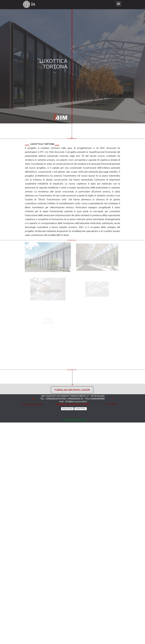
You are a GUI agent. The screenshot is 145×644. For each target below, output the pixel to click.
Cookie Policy (81, 409)
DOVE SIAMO (112, 404)
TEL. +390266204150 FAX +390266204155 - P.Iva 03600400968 (72, 399)
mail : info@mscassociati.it (73, 401)
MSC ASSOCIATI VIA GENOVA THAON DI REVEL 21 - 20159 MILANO (73, 396)
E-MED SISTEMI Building (74, 420)
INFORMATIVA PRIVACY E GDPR (73, 404)
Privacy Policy (67, 409)
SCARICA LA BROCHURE (32, 404)
